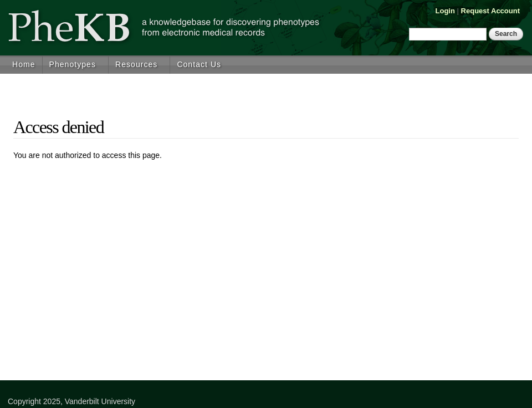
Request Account (490, 11)
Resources (136, 64)
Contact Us (199, 64)
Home (24, 64)
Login (445, 11)
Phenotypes (73, 64)
